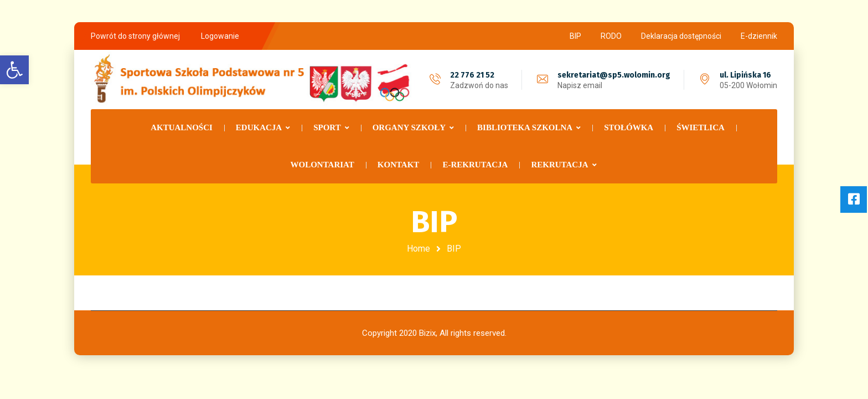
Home (418, 249)
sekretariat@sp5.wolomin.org (614, 75)
